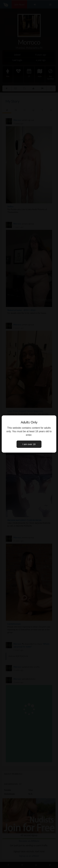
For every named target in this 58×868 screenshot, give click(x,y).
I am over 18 (29, 444)
